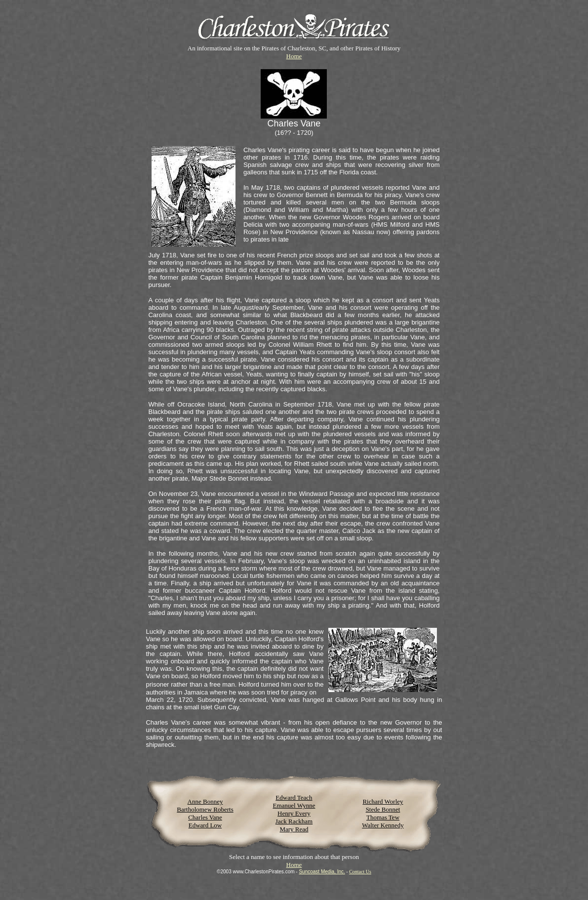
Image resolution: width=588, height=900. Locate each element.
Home (294, 56)
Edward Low (205, 825)
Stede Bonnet (383, 809)
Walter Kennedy (383, 825)
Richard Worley (383, 801)
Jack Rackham (294, 821)
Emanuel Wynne (294, 805)
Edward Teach (294, 798)
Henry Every (294, 813)
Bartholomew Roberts (205, 809)
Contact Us (360, 872)
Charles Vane (205, 817)
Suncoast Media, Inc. (322, 872)
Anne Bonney (205, 801)
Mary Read (294, 829)
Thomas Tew (383, 817)
